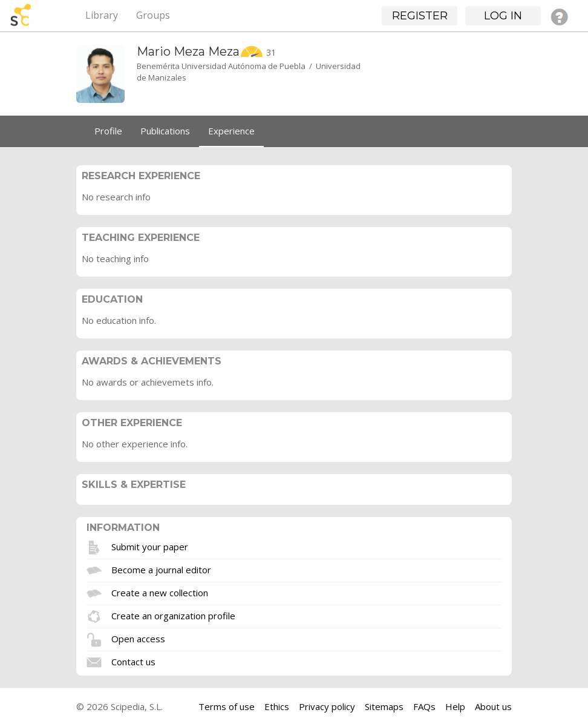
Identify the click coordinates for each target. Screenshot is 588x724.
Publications (165, 131)
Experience (231, 131)
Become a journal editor (161, 569)
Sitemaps (384, 706)
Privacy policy (327, 706)
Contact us (133, 661)
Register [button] (420, 16)
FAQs (424, 706)
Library (102, 15)
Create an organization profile (173, 615)
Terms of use (227, 706)
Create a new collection (160, 592)
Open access (138, 638)
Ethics (277, 706)
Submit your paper (150, 546)
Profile (108, 131)
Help (455, 706)
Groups (153, 15)
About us (493, 706)
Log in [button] (503, 16)
